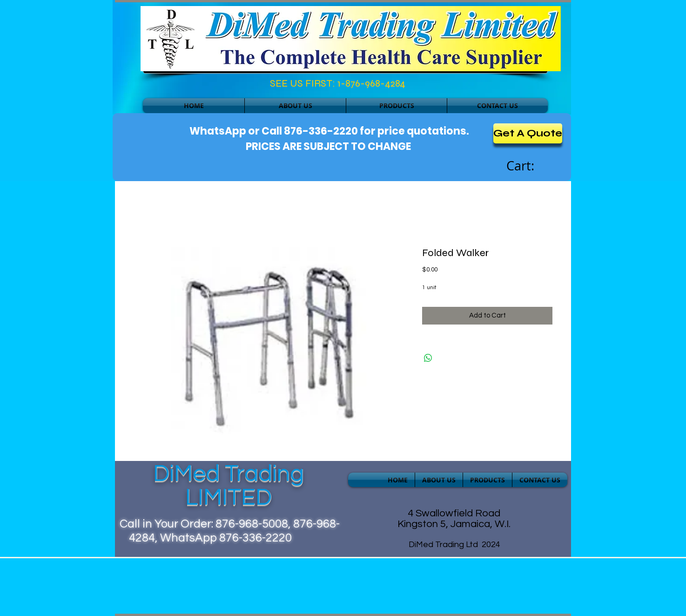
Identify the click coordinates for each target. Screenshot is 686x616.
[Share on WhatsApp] (428, 358)
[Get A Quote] (528, 133)
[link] (531, 166)
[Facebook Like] (183, 86)
